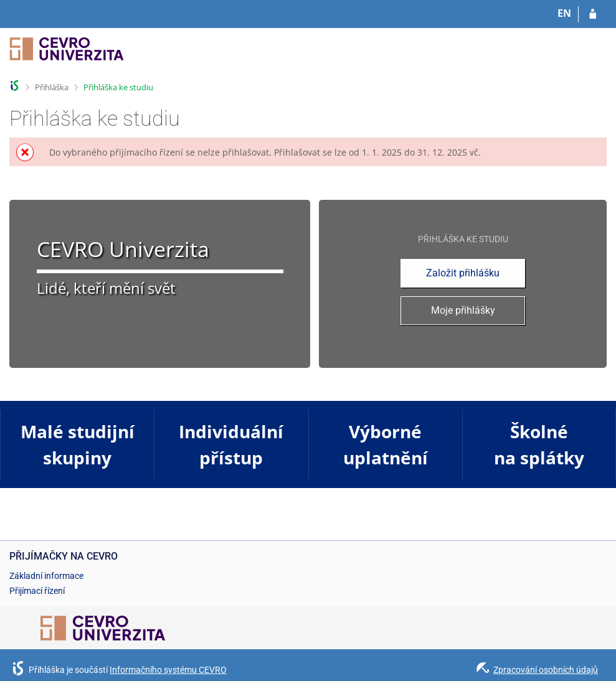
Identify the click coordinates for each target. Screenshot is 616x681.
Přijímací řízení (37, 591)
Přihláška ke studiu (118, 87)
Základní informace (46, 576)
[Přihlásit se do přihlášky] (593, 14)
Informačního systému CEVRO (168, 670)
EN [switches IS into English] (564, 13)
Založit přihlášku (463, 273)
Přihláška (52, 87)
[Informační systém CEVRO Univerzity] (67, 54)
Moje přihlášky (463, 310)
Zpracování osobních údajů (546, 670)
